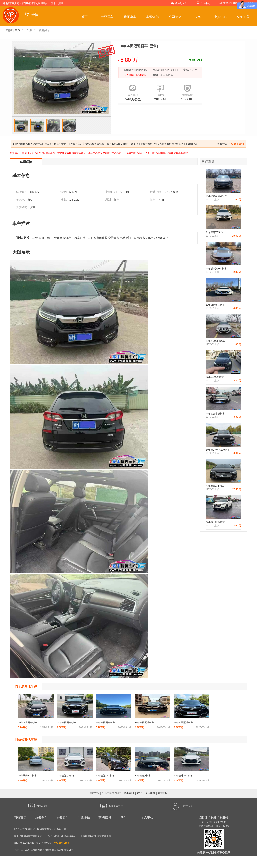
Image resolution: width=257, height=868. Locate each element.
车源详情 (26, 162)
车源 (29, 30)
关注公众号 (179, 3)
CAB (140, 793)
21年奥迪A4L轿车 (183, 776)
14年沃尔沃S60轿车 (216, 269)
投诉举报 (141, 75)
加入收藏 (129, 75)
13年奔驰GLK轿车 (215, 341)
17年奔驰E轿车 (143, 776)
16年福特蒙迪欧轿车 (216, 196)
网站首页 (94, 793)
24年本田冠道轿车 (67, 723)
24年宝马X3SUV (214, 232)
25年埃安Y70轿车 (27, 776)
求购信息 (105, 817)
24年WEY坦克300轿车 (218, 450)
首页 (84, 17)
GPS (198, 17)
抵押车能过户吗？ (112, 793)
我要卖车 (130, 17)
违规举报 (163, 793)
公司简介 (175, 17)
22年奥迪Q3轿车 (66, 776)
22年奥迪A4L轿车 (105, 776)
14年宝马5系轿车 (215, 377)
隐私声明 (129, 793)
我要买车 (107, 17)
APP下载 (243, 17)
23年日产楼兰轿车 (215, 305)
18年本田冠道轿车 (144, 723)
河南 (33, 207)
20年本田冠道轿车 (105, 723)
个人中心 (203, 3)
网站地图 (150, 793)
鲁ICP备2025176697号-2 (27, 843)
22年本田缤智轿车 (215, 522)
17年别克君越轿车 (215, 414)
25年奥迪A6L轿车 (215, 486)
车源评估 (152, 17)
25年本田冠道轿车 (183, 723)
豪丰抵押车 (167, 75)
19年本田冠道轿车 (28, 723)
